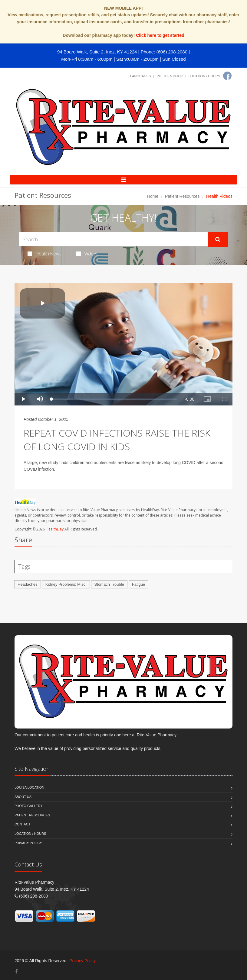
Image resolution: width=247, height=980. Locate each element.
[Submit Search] (218, 239)
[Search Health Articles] (113, 239)
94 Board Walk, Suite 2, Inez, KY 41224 (97, 52)
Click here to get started (160, 35)
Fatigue (138, 584)
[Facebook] (227, 76)
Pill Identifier (170, 76)
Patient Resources (182, 196)
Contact (22, 824)
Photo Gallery (29, 806)
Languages (140, 76)
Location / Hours (204, 76)
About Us (23, 797)
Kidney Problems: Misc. (66, 584)
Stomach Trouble (109, 584)
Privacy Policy (28, 843)
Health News (45, 254)
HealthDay (55, 529)
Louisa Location (29, 787)
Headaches (28, 584)
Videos (87, 254)
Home (153, 196)
